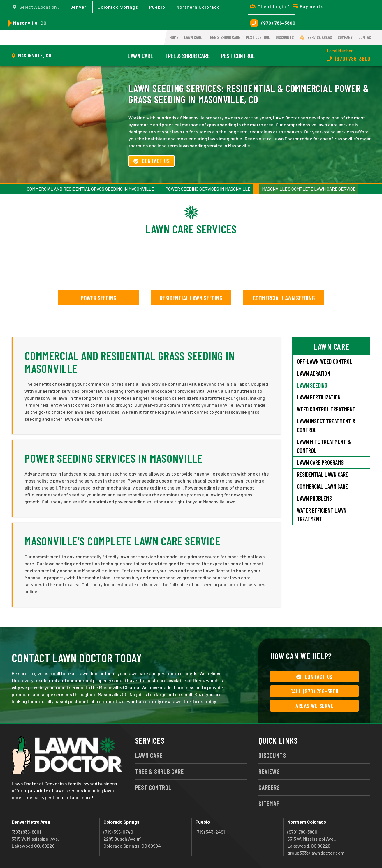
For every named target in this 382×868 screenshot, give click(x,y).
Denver (78, 7)
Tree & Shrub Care (224, 37)
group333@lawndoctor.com (316, 853)
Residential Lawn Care (323, 474)
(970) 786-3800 (273, 23)
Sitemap (269, 803)
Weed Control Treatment (326, 409)
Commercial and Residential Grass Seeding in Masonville (90, 189)
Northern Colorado (198, 7)
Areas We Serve (315, 706)
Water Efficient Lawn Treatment (322, 515)
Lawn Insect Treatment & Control (326, 425)
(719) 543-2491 (210, 832)
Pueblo (157, 7)
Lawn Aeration (314, 373)
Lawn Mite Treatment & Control (324, 446)
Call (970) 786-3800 (314, 691)
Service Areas (316, 37)
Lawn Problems (314, 498)
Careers (269, 787)
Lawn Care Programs (320, 462)
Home (174, 37)
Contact (366, 37)
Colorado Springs (118, 7)
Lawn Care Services (191, 229)
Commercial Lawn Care (322, 486)
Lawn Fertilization (319, 397)
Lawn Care (193, 37)
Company (345, 37)
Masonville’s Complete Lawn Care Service (309, 189)
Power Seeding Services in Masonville (208, 189)
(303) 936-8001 (26, 832)
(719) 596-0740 (118, 832)
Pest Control (258, 37)
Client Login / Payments (287, 6)
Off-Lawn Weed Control (325, 361)
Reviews (269, 771)
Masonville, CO (30, 23)
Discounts (285, 37)
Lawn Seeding (312, 385)
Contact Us (152, 161)
